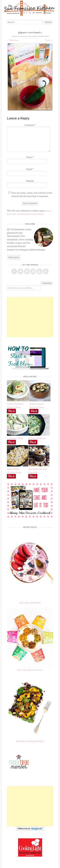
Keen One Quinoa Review (30, 670)
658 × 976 (27, 36)
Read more (14, 257)
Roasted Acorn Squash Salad (30, 741)
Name (30, 157)
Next (49, 40)
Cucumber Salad (15, 438)
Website (30, 181)
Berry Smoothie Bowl (30, 603)
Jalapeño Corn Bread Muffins (40, 36)
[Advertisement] (30, 317)
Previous (13, 40)
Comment (30, 125)
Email (30, 169)
